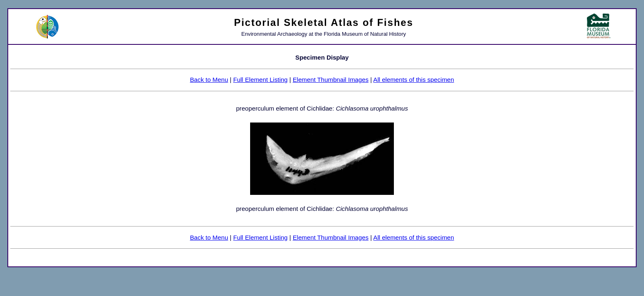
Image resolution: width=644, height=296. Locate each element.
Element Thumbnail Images (331, 80)
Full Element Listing (261, 80)
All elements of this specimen (414, 80)
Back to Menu (209, 80)
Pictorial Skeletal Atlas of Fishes (324, 22)
